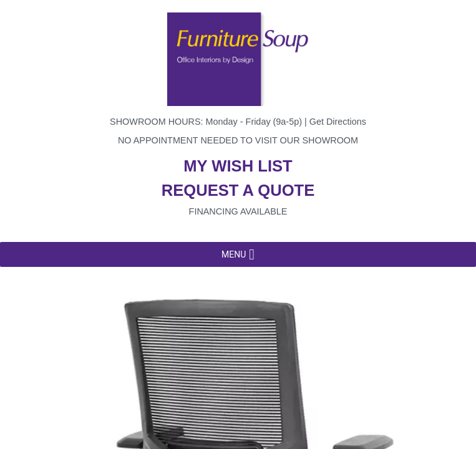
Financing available (238, 211)
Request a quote (238, 190)
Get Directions (338, 122)
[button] (234, 254)
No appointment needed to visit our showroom (238, 140)
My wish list (238, 166)
